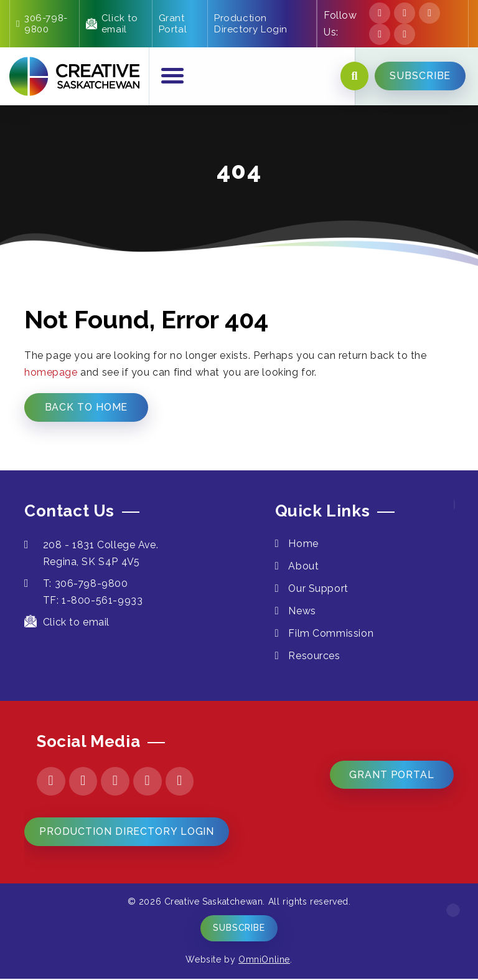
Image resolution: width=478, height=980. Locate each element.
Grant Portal (173, 24)
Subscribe (239, 930)
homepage (51, 372)
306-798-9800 (42, 24)
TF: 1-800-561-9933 (93, 601)
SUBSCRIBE (420, 76)
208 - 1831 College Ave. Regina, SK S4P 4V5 (92, 554)
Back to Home (87, 407)
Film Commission (331, 634)
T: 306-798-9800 (76, 584)
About (304, 567)
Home (304, 544)
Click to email (112, 24)
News (302, 611)
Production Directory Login (251, 24)
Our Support (319, 589)
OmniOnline (264, 961)
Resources (315, 656)
